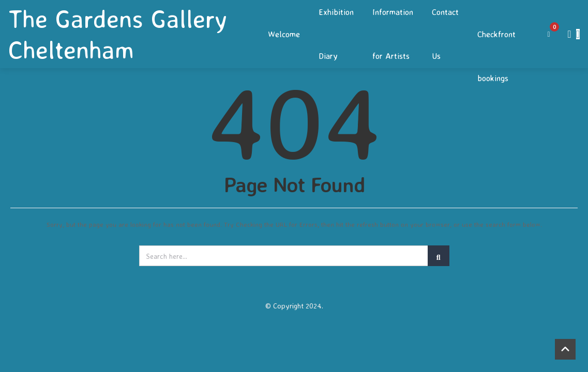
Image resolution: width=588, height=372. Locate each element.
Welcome (284, 34)
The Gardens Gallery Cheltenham (118, 34)
